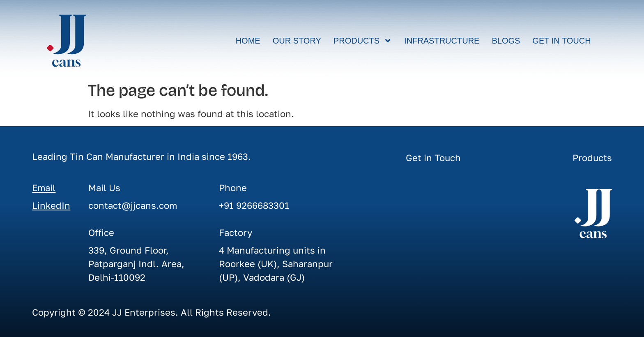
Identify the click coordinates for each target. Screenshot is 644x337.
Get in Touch (561, 41)
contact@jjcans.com (133, 205)
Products (363, 41)
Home (248, 41)
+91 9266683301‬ (254, 205)
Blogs (506, 41)
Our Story (297, 41)
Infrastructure (442, 41)
